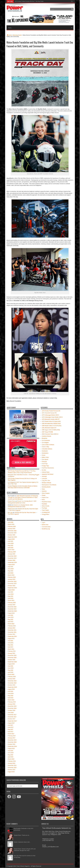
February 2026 (12, 526)
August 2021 (11, 638)
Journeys (44, 476)
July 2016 (10, 751)
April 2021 (11, 647)
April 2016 (11, 757)
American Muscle (46, 436)
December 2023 (12, 581)
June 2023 (11, 594)
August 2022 (11, 613)
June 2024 (11, 569)
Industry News (46, 472)
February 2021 (12, 651)
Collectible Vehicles (47, 449)
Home (9, 35)
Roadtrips (44, 504)
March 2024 (11, 575)
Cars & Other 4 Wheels (48, 445)
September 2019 (12, 687)
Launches (44, 478)
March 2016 (11, 759)
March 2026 (11, 524)
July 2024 (10, 567)
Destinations (45, 453)
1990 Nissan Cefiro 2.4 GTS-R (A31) (52, 426)
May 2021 (11, 645)
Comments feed (46, 527)
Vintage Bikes (45, 514)
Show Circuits (45, 506)
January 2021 (12, 653)
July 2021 (10, 641)
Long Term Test (46, 481)
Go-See (44, 470)
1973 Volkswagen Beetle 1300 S (50, 415)
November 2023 (12, 584)
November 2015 (12, 767)
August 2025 (11, 539)
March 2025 (11, 550)
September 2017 (12, 721)
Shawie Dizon (12, 501)
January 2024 (12, 579)
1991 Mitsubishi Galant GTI (49, 428)
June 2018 (11, 713)
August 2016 (11, 748)
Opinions (44, 491)
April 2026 (11, 522)
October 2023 (12, 586)
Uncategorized (46, 512)
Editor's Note (45, 457)
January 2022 (12, 628)
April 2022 (11, 622)
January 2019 (12, 704)
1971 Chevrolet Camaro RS (49, 413)
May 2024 (11, 571)
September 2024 (12, 562)
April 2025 (11, 548)
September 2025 (12, 537)
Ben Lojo (10, 512)
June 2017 (11, 727)
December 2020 (12, 655)
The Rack (44, 508)
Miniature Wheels (46, 483)
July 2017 (10, 725)
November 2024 (12, 558)
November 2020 (12, 658)
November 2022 (12, 609)
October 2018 (12, 710)
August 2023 (11, 590)
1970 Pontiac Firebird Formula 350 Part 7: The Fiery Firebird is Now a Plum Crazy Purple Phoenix (39, 1)
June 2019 (11, 693)
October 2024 (12, 560)
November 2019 (12, 683)
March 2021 (11, 649)
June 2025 (11, 543)
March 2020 (11, 674)
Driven (44, 455)
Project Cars (45, 497)
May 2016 (11, 755)
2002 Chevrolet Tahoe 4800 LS (50, 434)
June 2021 (11, 643)
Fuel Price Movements (48, 468)
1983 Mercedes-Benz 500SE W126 (51, 423)
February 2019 (12, 702)
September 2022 (12, 611)
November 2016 (12, 742)
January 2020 (12, 679)
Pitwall (44, 495)
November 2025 (12, 533)
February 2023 (12, 603)
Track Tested (45, 510)
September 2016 (12, 746)
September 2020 (12, 662)
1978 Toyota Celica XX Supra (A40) (51, 421)
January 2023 (12, 605)
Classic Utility (45, 447)
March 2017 (11, 734)
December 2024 (12, 556)
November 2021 (12, 632)
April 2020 (11, 672)
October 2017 (12, 719)
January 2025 (12, 554)
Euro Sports (45, 459)
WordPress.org (46, 529)
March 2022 (11, 624)
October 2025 (12, 535)
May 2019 (11, 696)
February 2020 (12, 677)
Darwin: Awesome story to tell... (22, 842)
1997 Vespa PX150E (47, 432)
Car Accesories (46, 440)
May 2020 (11, 670)
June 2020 (11, 668)
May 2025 (11, 545)
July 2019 (10, 691)
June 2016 (11, 753)
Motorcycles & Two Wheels (49, 485)
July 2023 (10, 592)
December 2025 (12, 531)
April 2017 (11, 732)
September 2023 (12, 588)
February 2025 (12, 552)
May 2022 (11, 619)
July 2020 (10, 666)
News (43, 489)
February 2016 (12, 761)
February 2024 (12, 577)
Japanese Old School (48, 474)
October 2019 (12, 685)
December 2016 (12, 740)
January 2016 (12, 763)
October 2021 (12, 634)
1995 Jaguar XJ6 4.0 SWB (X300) (51, 430)
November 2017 (12, 717)
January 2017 (12, 738)
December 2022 (12, 607)
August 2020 (11, 664)
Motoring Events (17, 35)
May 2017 (11, 729)
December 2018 (12, 706)
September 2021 (12, 636)
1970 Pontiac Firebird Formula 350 (51, 411)
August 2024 (11, 564)
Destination (45, 451)
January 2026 (12, 529)
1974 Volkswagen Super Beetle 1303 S (52, 417)
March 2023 (11, 600)
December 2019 (12, 681)
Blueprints (44, 438)
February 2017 (12, 736)
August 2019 (11, 689)
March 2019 (11, 700)
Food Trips (45, 464)
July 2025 (10, 541)
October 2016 (12, 744)
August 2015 (11, 772)
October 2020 (12, 660)
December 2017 (12, 715)
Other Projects (46, 493)
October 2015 (12, 770)
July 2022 (10, 615)
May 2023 (11, 596)
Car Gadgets (45, 443)
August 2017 (11, 723)
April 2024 (11, 573)
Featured (44, 462)
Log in (43, 522)
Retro (43, 500)
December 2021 (12, 630)
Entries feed (45, 525)
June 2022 (11, 617)
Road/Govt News (46, 502)
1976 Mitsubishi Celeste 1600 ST (51, 419)
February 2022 (12, 626)
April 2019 (11, 698)
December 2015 (12, 765)
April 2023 (11, 598)
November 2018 (12, 708)
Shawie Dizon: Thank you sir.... (22, 835)
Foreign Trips (45, 466)
